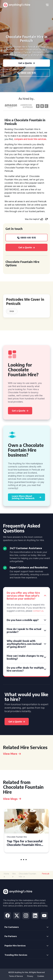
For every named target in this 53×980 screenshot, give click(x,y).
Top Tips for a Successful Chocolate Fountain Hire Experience (25, 843)
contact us (38, 611)
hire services (40, 139)
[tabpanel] (26, 831)
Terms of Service (16, 976)
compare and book (23, 139)
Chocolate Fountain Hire (17, 837)
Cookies (41, 976)
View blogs (12, 799)
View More (12, 754)
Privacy (30, 976)
